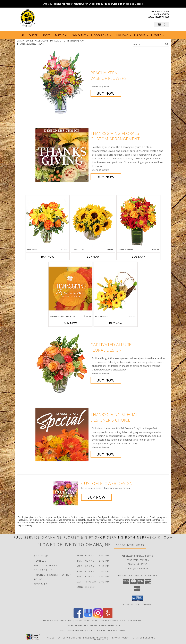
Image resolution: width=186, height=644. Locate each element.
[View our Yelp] (108, 617)
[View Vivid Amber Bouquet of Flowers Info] (48, 222)
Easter (33, 35)
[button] (162, 25)
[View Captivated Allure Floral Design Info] (62, 362)
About (143, 35)
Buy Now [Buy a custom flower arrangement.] (96, 497)
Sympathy (81, 35)
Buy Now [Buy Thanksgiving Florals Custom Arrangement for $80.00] (106, 177)
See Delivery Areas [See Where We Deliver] (130, 545)
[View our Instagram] (98, 617)
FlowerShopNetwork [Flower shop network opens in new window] (95, 638)
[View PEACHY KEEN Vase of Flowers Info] (62, 83)
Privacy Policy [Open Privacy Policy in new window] (120, 638)
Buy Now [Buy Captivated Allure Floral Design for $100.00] (106, 380)
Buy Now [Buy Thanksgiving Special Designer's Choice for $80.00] (106, 454)
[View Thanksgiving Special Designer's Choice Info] (62, 434)
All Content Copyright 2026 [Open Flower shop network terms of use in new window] (64, 638)
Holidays (124, 35)
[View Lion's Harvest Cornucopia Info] (116, 288)
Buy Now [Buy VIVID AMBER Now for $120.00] (48, 257)
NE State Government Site (105, 625)
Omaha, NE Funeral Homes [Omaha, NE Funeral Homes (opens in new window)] (58, 620)
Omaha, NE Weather (77, 625)
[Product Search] (148, 44)
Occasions (103, 35)
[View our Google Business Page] (88, 617)
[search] (167, 44)
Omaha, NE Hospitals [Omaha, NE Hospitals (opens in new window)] (87, 620)
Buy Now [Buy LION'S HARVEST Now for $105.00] (116, 323)
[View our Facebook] (78, 617)
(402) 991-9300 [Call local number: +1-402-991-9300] (162, 17)
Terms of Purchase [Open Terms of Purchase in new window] (143, 638)
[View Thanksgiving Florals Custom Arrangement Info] (62, 155)
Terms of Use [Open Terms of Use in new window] (102, 640)
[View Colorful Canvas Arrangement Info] (138, 222)
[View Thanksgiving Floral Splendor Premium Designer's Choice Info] (70, 288)
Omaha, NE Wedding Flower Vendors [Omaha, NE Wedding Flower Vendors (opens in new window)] (122, 620)
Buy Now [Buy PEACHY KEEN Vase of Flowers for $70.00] (106, 93)
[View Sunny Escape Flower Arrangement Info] (93, 222)
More (159, 35)
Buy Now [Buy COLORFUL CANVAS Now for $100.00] (138, 257)
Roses (46, 35)
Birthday (61, 35)
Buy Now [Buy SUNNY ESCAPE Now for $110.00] (93, 257)
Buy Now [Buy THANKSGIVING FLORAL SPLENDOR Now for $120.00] (70, 323)
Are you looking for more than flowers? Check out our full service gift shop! (93, 4)
